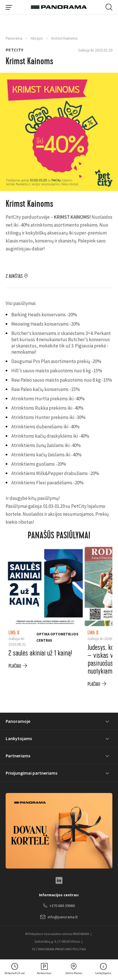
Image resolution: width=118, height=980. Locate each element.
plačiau (15, 666)
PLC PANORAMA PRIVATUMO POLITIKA (59, 949)
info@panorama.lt (59, 917)
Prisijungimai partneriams (31, 773)
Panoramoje (18, 721)
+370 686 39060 (59, 906)
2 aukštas (14, 276)
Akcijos (37, 38)
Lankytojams (19, 738)
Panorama (14, 38)
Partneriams (18, 756)
